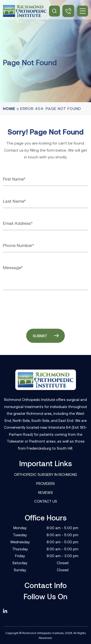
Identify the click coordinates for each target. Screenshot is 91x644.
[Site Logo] (25, 11)
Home (9, 108)
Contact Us (46, 501)
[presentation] (40, 308)
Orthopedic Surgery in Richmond (46, 474)
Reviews (45, 492)
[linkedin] (7, 611)
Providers (45, 483)
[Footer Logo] (46, 380)
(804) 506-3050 (68, 11)
